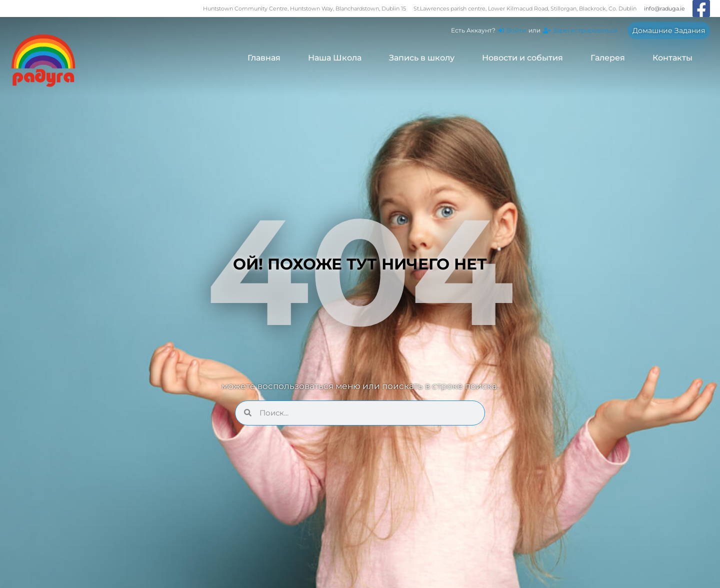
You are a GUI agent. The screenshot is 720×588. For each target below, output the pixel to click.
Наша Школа (335, 58)
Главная (264, 58)
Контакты (672, 58)
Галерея (608, 58)
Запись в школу (422, 58)
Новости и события (522, 58)
